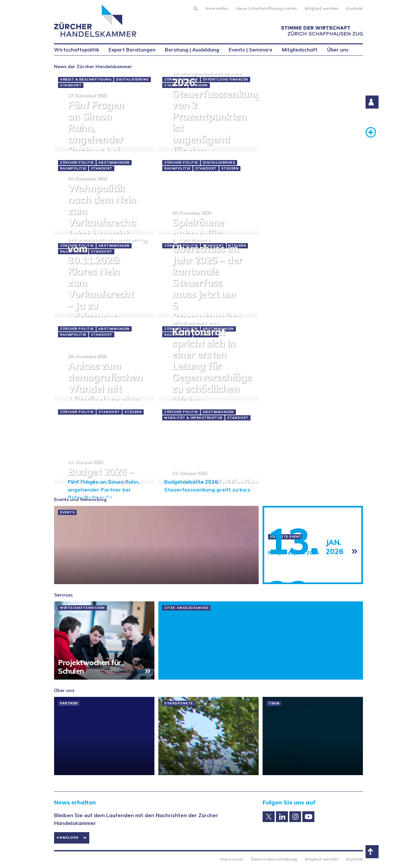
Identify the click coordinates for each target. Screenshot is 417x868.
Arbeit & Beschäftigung (86, 80)
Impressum (231, 859)
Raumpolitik (73, 169)
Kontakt (355, 8)
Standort (71, 85)
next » (354, 469)
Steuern (230, 169)
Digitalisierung (132, 80)
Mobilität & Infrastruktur (193, 418)
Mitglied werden (322, 8)
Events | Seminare (251, 50)
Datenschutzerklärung (274, 859)
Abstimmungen (114, 163)
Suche (195, 8)
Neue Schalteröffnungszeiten (267, 8)
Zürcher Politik (77, 163)
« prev (63, 469)
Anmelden (68, 838)
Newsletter (217, 8)
